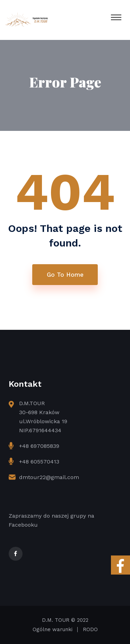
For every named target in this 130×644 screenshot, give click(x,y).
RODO (90, 629)
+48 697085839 (39, 446)
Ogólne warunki (53, 629)
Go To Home (65, 275)
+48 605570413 (39, 462)
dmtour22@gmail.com (49, 477)
